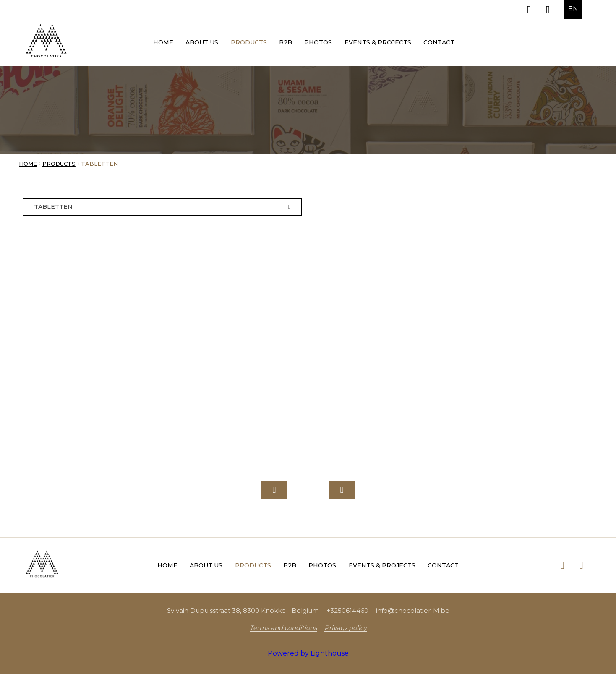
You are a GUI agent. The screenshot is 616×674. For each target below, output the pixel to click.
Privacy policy (346, 628)
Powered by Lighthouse (308, 653)
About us (202, 42)
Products (249, 42)
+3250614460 (347, 610)
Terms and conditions (283, 628)
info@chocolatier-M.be (413, 610)
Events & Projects (378, 42)
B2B (286, 42)
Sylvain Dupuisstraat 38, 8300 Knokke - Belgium (243, 610)
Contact (439, 42)
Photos (318, 42)
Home (163, 42)
